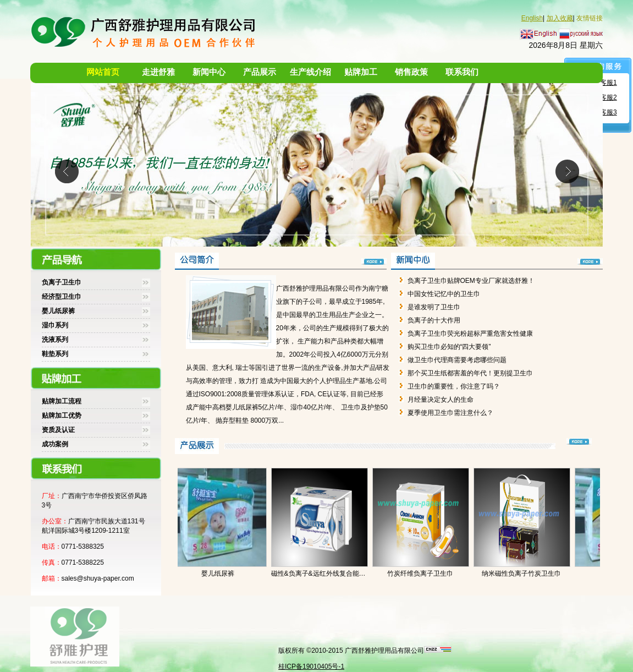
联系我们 (462, 72)
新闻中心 (209, 72)
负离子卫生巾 (62, 282)
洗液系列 (55, 340)
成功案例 (55, 444)
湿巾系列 (55, 325)
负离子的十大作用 (434, 320)
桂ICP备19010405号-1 (311, 666)
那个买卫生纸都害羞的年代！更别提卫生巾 (470, 373)
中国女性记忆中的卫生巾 (444, 294)
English (532, 18)
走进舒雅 (158, 72)
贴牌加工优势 (62, 416)
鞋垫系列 (55, 354)
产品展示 (260, 72)
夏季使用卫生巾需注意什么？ (450, 413)
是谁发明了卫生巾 (434, 307)
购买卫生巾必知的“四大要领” (449, 347)
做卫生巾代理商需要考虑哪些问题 (457, 360)
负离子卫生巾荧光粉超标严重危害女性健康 (470, 334)
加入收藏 (560, 18)
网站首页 (103, 72)
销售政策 (411, 72)
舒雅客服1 (602, 83)
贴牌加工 (361, 72)
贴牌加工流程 (62, 401)
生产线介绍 (310, 72)
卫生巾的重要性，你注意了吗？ (454, 386)
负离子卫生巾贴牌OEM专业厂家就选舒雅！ (471, 281)
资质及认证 (58, 430)
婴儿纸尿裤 (58, 311)
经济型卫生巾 (62, 297)
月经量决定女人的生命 (441, 400)
